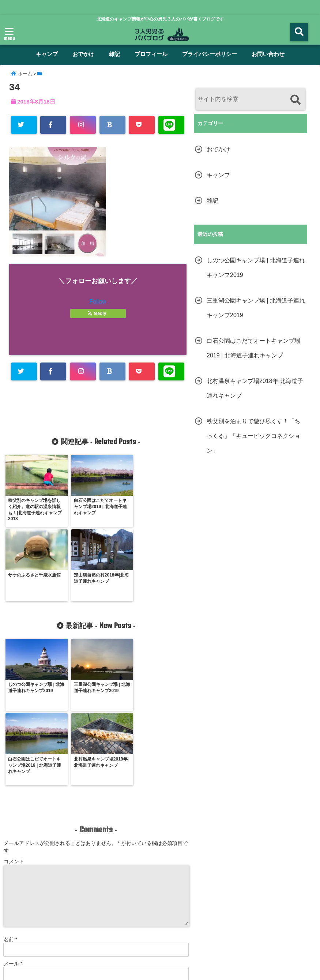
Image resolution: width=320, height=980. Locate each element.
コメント (14, 717)
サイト (11, 844)
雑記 (114, 54)
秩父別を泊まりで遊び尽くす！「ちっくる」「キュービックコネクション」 (253, 436)
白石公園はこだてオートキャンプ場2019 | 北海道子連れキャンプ (253, 348)
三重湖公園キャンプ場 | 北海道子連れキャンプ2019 (256, 308)
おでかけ (83, 54)
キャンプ (47, 54)
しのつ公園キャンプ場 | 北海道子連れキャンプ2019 (256, 268)
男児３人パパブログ (144, 970)
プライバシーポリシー (210, 54)
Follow (98, 302)
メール (13, 819)
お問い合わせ (268, 54)
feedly (98, 313)
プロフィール (151, 54)
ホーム (16, 927)
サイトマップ (271, 927)
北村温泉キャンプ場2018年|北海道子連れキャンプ (255, 388)
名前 (10, 795)
